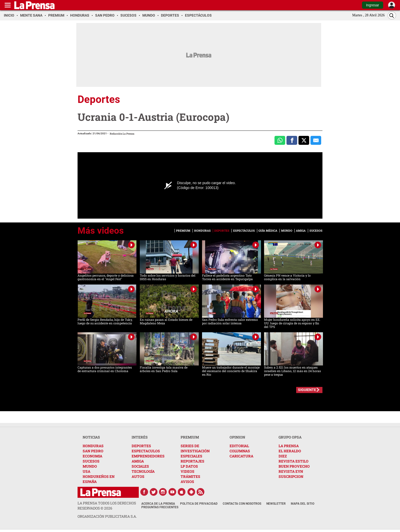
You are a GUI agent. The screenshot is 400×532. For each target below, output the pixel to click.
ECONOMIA (92, 456)
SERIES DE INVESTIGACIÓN (195, 448)
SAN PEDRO (93, 451)
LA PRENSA (289, 446)
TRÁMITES (190, 476)
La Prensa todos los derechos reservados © (107, 506)
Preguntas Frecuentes (160, 507)
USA (86, 471)
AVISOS (187, 482)
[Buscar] (392, 15)
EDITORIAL (239, 446)
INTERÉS (140, 437)
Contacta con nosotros (242, 504)
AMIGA (138, 461)
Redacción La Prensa (122, 134)
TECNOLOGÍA (143, 471)
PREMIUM (190, 437)
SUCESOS (91, 461)
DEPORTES (141, 446)
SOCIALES (140, 466)
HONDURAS (93, 446)
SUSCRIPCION (291, 476)
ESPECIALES (191, 456)
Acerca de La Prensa (158, 504)
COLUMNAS (240, 451)
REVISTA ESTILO (293, 461)
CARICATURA (241, 456)
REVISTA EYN (291, 471)
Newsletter (276, 504)
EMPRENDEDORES (148, 456)
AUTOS (138, 476)
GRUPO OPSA (290, 437)
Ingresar (373, 5)
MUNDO (90, 466)
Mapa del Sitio (303, 504)
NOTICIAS (91, 437)
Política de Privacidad (199, 504)
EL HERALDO (290, 451)
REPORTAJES (192, 461)
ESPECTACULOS (146, 451)
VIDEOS (187, 471)
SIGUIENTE (307, 390)
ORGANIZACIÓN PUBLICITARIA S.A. (107, 516)
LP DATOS (189, 466)
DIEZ (283, 456)
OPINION (237, 437)
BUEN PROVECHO (294, 466)
